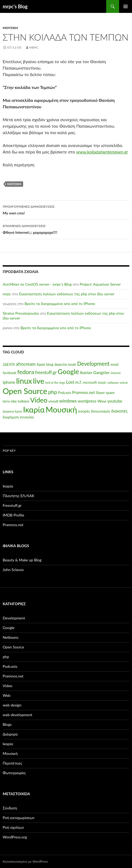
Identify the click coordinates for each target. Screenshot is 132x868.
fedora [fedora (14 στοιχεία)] (26, 372)
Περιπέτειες (13, 763)
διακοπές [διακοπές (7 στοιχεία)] (119, 411)
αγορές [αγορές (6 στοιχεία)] (84, 411)
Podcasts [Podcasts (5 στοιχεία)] (65, 393)
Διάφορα (10, 734)
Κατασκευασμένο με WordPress (25, 861)
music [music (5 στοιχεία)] (102, 383)
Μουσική (10, 28)
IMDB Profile (13, 515)
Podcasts (10, 666)
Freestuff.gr (12, 505)
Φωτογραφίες (14, 773)
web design (12, 705)
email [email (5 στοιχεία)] (114, 365)
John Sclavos (13, 570)
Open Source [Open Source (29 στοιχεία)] (25, 391)
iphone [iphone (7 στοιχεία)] (9, 382)
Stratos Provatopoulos (21, 313)
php (6, 657)
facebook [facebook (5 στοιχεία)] (10, 373)
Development (14, 618)
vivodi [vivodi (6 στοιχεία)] (53, 401)
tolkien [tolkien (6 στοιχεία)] (24, 401)
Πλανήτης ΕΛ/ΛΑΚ (18, 496)
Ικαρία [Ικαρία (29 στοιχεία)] (34, 409)
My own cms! (66, 209)
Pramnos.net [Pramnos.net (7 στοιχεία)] (83, 392)
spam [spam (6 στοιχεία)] (110, 392)
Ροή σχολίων (13, 827)
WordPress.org (15, 837)
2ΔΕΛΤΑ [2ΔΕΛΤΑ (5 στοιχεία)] (9, 365)
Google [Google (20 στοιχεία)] (68, 371)
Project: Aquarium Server (100, 284)
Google (9, 628)
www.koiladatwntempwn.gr (102, 152)
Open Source (13, 647)
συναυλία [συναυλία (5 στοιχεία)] (27, 417)
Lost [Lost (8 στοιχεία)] (70, 382)
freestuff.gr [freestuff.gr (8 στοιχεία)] (46, 372)
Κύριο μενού (126, 6)
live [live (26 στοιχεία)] (39, 381)
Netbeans (11, 637)
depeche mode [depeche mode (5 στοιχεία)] (65, 365)
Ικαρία (8, 486)
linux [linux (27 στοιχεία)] (24, 381)
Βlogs (7, 724)
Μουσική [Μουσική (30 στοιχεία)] (61, 409)
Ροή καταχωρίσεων (19, 818)
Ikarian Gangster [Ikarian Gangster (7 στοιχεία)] (95, 372)
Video (8, 686)
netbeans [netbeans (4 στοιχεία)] (113, 383)
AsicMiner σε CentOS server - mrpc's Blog (37, 284)
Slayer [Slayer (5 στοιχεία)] (100, 393)
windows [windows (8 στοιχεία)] (68, 401)
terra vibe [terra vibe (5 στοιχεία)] (10, 401)
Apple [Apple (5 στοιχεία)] (41, 365)
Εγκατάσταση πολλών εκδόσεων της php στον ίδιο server (67, 294)
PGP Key (9, 451)
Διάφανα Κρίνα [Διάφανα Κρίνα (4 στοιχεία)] (12, 411)
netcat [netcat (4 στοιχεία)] (124, 383)
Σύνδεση (10, 808)
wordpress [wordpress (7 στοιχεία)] (87, 401)
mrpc (34, 47)
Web (7, 695)
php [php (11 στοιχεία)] (53, 392)
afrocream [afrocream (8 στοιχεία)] (26, 364)
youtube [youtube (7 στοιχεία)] (115, 401)
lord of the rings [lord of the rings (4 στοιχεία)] (55, 383)
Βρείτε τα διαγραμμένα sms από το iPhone (60, 304)
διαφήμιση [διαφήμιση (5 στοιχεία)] (11, 417)
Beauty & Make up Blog (22, 560)
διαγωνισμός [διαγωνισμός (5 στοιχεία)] (101, 411)
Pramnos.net (13, 525)
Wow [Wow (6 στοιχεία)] (102, 401)
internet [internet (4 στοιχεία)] (116, 373)
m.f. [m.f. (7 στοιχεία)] (79, 382)
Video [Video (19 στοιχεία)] (39, 400)
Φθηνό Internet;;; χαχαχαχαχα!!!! (66, 229)
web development (17, 715)
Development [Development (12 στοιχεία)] (93, 364)
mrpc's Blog (15, 6)
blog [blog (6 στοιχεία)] (50, 364)
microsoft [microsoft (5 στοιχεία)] (90, 383)
